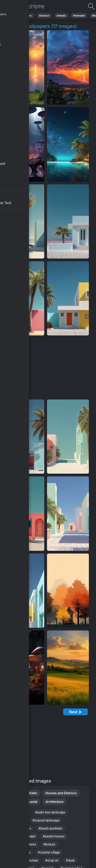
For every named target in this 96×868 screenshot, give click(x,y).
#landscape (17, 821)
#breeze (49, 845)
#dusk (71, 861)
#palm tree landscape (50, 813)
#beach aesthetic (51, 829)
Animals (60, 16)
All (15, 16)
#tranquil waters (20, 829)
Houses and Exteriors (61, 793)
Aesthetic (30, 793)
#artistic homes (20, 853)
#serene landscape (22, 837)
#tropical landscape (46, 821)
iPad (12, 793)
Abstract (43, 16)
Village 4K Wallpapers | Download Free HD (24, 6)
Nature (27, 16)
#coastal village (49, 853)
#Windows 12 (18, 813)
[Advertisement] (46, 368)
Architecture (55, 802)
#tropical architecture (23, 861)
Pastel (14, 802)
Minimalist (78, 16)
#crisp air (52, 861)
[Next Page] (75, 712)
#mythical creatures (22, 845)
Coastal (32, 802)
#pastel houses (54, 837)
